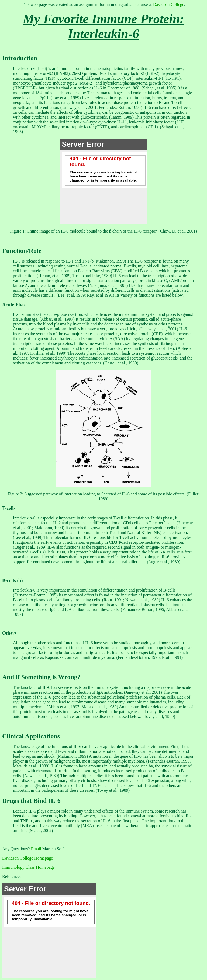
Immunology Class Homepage (28, 867)
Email (36, 849)
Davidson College (169, 4)
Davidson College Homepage (27, 858)
